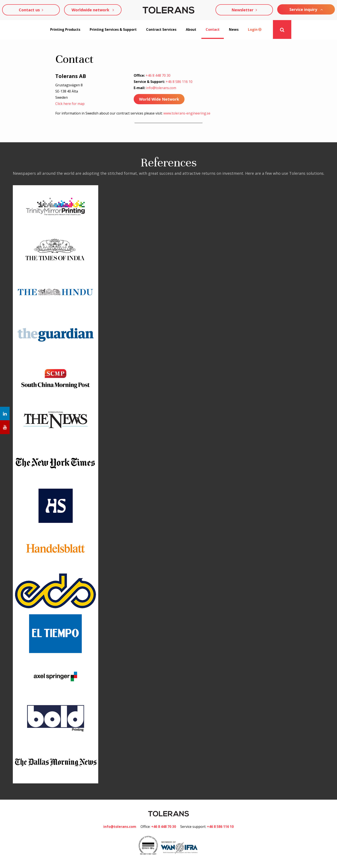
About (191, 30)
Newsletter (244, 10)
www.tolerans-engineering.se (187, 113)
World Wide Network (159, 99)
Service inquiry (306, 9)
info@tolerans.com (161, 88)
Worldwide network (93, 10)
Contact (213, 30)
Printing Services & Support (113, 30)
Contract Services (161, 30)
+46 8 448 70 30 (158, 76)
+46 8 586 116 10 (179, 82)
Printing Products (65, 30)
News (234, 30)
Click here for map (70, 104)
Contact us (31, 10)
